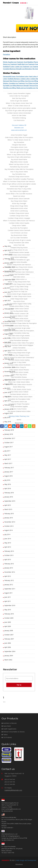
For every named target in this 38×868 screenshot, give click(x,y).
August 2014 (8, 530)
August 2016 (8, 476)
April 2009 (8, 626)
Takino (5, 735)
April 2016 (8, 488)
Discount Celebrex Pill (19, 125)
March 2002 (8, 660)
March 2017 (8, 463)
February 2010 (9, 614)
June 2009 (8, 622)
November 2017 (10, 438)
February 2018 (9, 430)
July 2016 (7, 480)
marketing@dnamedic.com (13, 790)
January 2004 (9, 656)
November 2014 (10, 522)
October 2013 (9, 555)
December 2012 (10, 572)
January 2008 (9, 631)
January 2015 (9, 518)
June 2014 (8, 539)
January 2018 (9, 434)
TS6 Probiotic (7, 737)
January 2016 (9, 497)
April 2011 (8, 601)
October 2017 (9, 443)
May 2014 (8, 543)
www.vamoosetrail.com (19, 130)
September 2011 (10, 589)
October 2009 (9, 618)
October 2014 (9, 526)
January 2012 (9, 585)
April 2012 (8, 576)
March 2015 (8, 509)
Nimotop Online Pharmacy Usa (19, 416)
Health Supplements (9, 729)
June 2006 (8, 643)
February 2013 (9, 564)
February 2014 (9, 551)
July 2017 (7, 451)
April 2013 (8, 559)
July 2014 (7, 534)
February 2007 (9, 639)
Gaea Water (6, 726)
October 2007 (9, 635)
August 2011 (8, 593)
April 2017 (8, 459)
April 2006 (8, 647)
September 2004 (10, 651)
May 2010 (8, 610)
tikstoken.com (19, 128)
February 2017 (9, 468)
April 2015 (8, 505)
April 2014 (8, 547)
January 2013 (9, 568)
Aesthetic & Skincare (9, 723)
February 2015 (9, 514)
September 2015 (10, 501)
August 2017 (8, 447)
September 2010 (10, 605)
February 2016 (9, 493)
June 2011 (8, 597)
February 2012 (9, 580)
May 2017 (8, 455)
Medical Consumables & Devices (13, 732)
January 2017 (9, 472)
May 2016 (8, 484)
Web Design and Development (26, 860)
